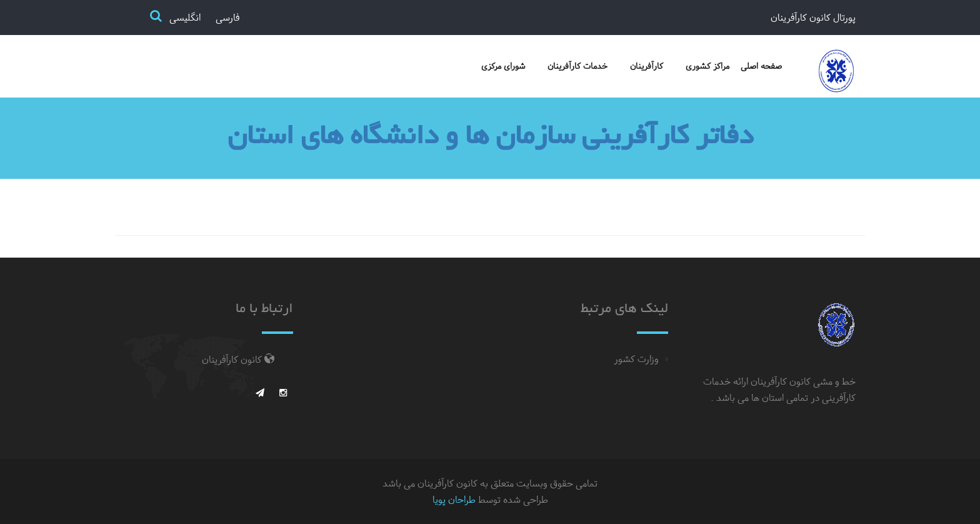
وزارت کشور (636, 359)
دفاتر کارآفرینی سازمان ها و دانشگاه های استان (490, 138)
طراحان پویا (454, 500)
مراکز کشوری (707, 66)
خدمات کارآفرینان (577, 66)
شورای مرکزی (503, 66)
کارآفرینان (647, 66)
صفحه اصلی (761, 66)
